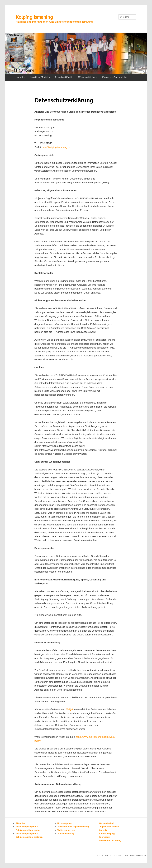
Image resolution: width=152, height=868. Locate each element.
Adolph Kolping (107, 834)
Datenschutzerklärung (110, 840)
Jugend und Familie (64, 77)
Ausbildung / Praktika (40, 77)
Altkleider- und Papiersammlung (73, 827)
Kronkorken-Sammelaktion (115, 77)
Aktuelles (21, 77)
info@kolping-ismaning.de (57, 147)
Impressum (105, 837)
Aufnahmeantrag (66, 834)
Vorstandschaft (107, 823)
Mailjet (69, 709)
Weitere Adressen (66, 830)
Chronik (103, 830)
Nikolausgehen (65, 823)
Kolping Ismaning (34, 17)
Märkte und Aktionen (88, 77)
